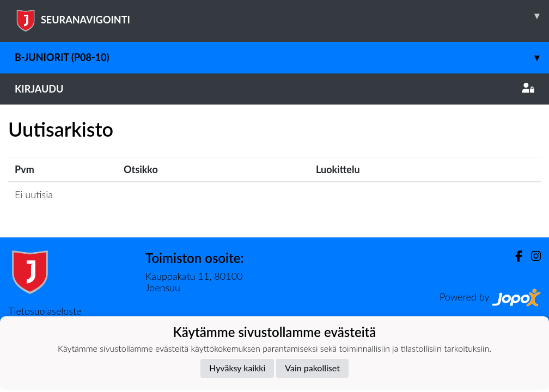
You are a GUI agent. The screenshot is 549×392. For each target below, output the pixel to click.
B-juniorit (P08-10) (282, 57)
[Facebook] (514, 256)
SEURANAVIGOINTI (282, 16)
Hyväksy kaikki (237, 368)
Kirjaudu (274, 89)
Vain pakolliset (312, 368)
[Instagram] (532, 256)
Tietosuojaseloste (45, 311)
